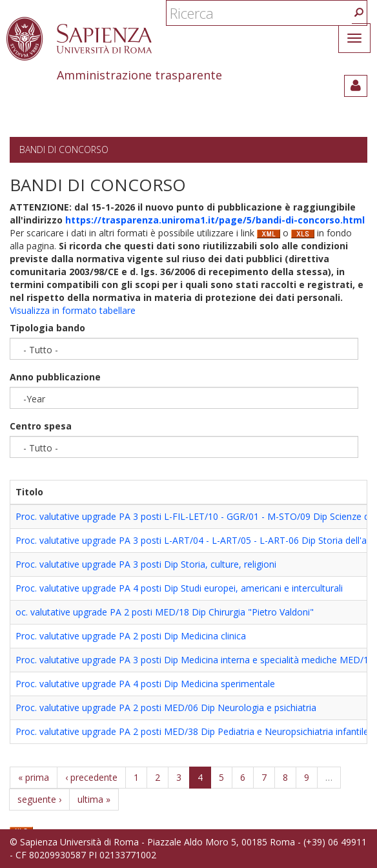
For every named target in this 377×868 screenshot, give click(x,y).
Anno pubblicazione (55, 377)
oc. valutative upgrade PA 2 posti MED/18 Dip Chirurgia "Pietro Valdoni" (165, 612)
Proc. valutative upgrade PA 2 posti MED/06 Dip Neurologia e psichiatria (166, 708)
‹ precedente (91, 777)
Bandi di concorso (64, 150)
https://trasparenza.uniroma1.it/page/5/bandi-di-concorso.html (215, 220)
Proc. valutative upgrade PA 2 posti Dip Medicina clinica (131, 636)
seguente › (39, 799)
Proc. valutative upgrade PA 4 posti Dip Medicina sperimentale (145, 684)
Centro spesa (41, 426)
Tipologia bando (47, 328)
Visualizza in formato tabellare (73, 310)
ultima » (94, 799)
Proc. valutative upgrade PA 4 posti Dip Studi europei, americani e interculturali (179, 588)
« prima (34, 777)
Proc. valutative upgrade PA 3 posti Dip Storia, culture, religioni (146, 564)
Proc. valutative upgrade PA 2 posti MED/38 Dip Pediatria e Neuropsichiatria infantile (192, 731)
